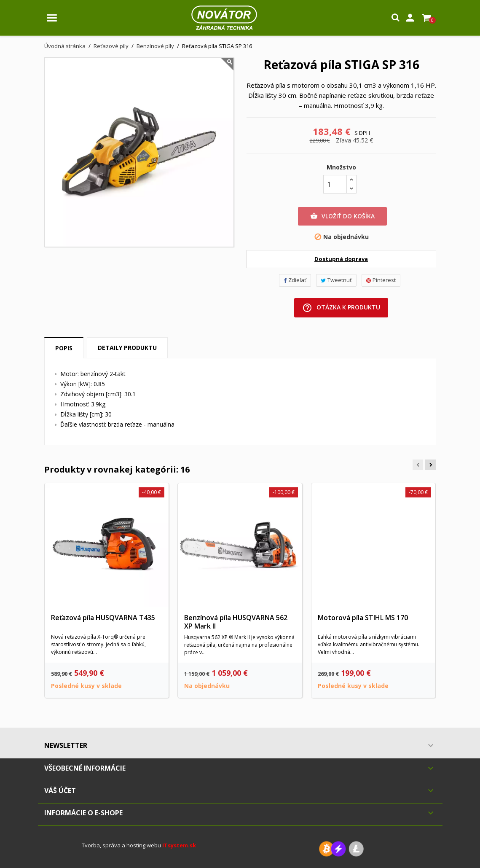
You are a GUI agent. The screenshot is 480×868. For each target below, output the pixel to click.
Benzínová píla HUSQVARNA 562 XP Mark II (236, 622)
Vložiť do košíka (342, 216)
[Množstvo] (335, 184)
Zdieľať (295, 280)
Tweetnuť (336, 280)
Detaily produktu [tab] (127, 348)
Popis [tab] (64, 348)
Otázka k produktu (341, 308)
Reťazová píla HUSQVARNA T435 (103, 618)
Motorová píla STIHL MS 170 (363, 618)
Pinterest (381, 280)
